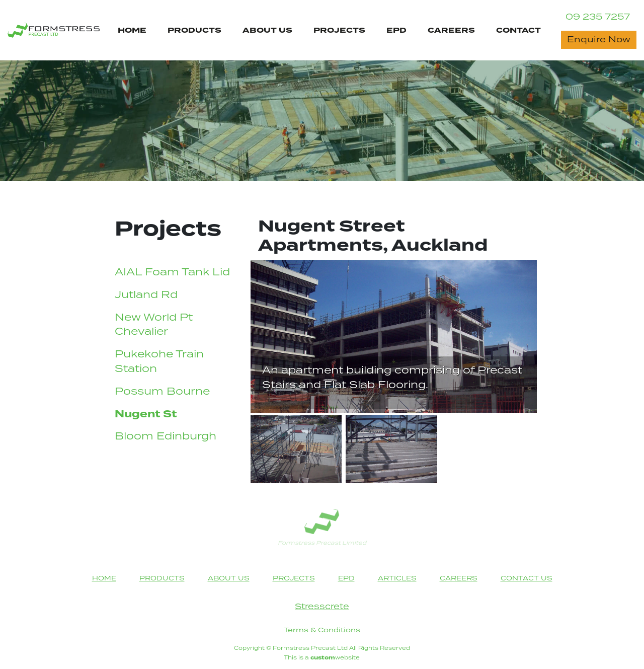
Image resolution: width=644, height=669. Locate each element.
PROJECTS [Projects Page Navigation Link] (339, 30)
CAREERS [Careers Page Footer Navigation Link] (459, 578)
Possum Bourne (162, 392)
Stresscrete (322, 607)
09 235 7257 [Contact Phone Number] (598, 17)
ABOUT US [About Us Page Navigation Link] (267, 30)
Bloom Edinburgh (166, 437)
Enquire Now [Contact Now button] (599, 40)
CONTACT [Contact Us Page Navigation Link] (518, 30)
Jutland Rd (146, 295)
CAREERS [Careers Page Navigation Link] (451, 30)
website (335, 658)
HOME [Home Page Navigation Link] (132, 30)
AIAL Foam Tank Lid (172, 273)
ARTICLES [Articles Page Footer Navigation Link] (397, 578)
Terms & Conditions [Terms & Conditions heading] (322, 630)
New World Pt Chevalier (154, 325)
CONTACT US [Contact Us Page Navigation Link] (527, 578)
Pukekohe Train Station (159, 362)
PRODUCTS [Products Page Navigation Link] (194, 30)
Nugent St (146, 415)
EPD (396, 30)
